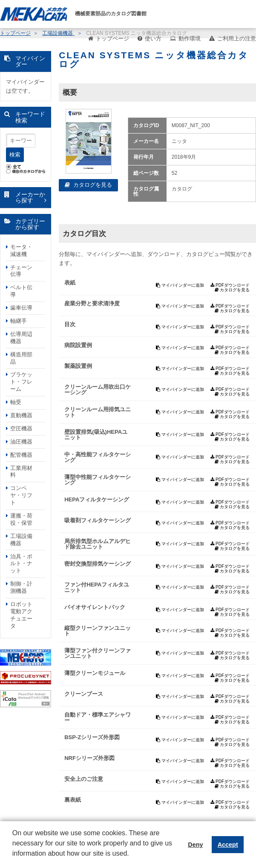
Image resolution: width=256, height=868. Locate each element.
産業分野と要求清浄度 (92, 303)
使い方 (153, 38)
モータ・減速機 (21, 250)
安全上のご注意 (84, 779)
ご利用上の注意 (237, 38)
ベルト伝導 (21, 291)
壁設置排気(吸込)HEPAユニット (96, 435)
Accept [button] (228, 845)
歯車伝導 (21, 308)
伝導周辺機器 (21, 338)
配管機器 (21, 455)
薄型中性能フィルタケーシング (98, 480)
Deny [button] (195, 845)
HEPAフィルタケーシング (97, 499)
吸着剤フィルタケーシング (98, 520)
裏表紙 (73, 800)
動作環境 (190, 38)
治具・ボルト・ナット (21, 564)
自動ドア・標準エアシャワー (98, 717)
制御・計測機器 (21, 587)
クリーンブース (84, 694)
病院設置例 (78, 345)
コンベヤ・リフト (21, 495)
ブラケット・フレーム (21, 382)
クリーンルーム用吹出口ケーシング (98, 390)
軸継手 (19, 321)
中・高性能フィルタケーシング (98, 457)
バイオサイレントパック (95, 607)
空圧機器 (21, 428)
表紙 (70, 283)
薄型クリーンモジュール (95, 673)
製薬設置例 (78, 366)
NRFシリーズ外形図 (89, 758)
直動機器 (21, 415)
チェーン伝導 (21, 271)
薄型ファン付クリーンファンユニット (98, 653)
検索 (15, 155)
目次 (70, 324)
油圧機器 (21, 442)
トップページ (112, 38)
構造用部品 (21, 358)
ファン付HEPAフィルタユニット (97, 587)
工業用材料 (21, 472)
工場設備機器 (21, 540)
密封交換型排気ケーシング (98, 564)
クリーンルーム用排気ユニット (98, 412)
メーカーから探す (30, 198)
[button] (14, 860)
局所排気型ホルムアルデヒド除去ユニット (98, 544)
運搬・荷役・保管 (21, 519)
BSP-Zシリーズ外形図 (92, 737)
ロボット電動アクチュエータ (21, 615)
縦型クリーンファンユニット (98, 631)
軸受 (16, 402)
